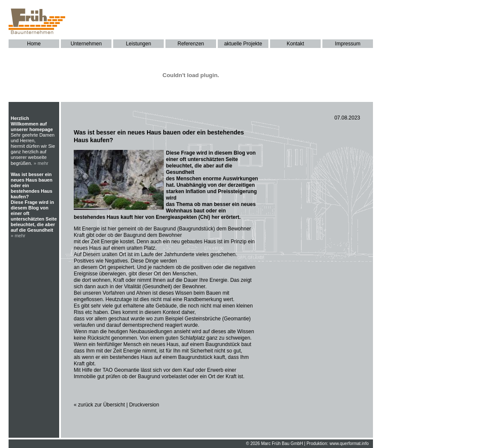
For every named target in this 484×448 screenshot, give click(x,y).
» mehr (41, 163)
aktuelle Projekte (243, 44)
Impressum (347, 44)
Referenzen (191, 44)
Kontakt (296, 44)
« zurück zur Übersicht (99, 405)
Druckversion (144, 405)
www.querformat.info (349, 444)
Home (34, 44)
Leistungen (139, 44)
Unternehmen (86, 44)
